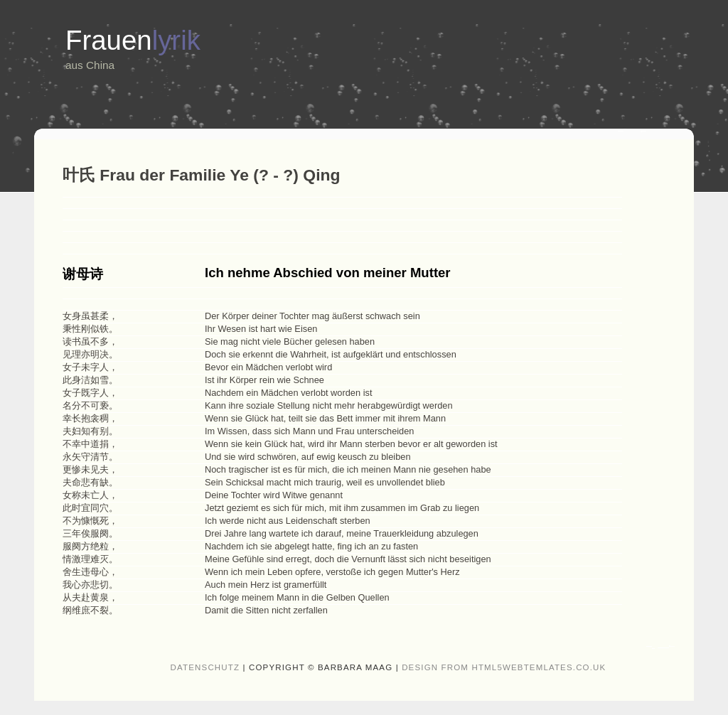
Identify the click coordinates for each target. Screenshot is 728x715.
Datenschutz (205, 667)
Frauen (133, 40)
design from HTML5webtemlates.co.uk (504, 667)
